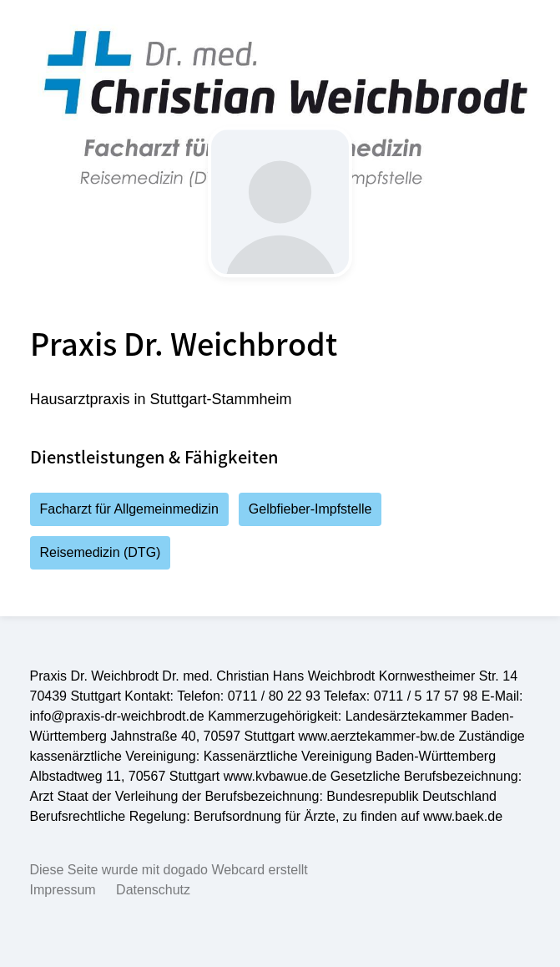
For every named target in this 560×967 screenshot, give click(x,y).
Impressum (63, 890)
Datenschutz (153, 890)
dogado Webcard (214, 870)
